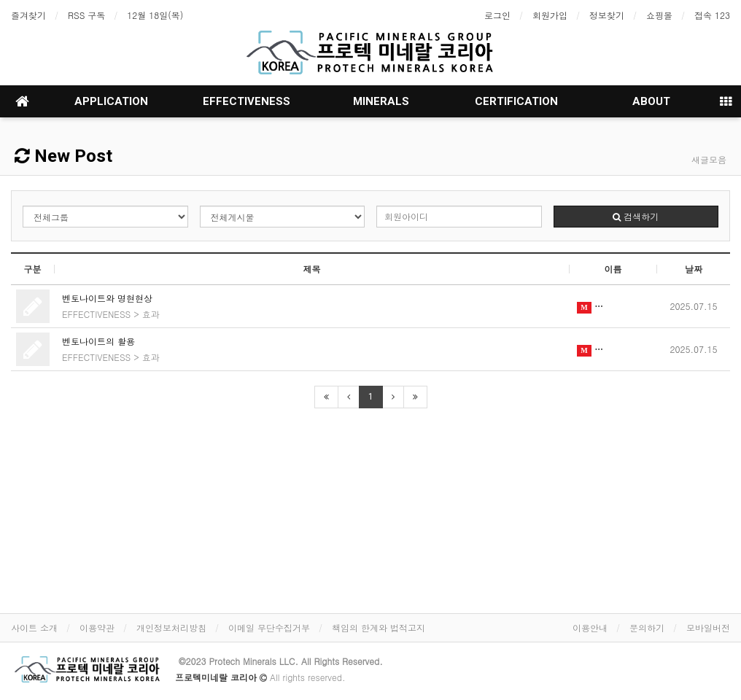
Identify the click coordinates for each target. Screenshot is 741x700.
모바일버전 (708, 627)
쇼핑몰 (659, 15)
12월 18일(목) (155, 15)
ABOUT (651, 101)
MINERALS (381, 101)
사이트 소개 (34, 627)
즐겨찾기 (28, 15)
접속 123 (712, 15)
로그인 (497, 15)
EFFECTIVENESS (247, 101)
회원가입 (550, 15)
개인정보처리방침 (171, 627)
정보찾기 (607, 15)
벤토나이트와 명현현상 (107, 298)
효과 (151, 314)
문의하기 (647, 627)
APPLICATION (111, 101)
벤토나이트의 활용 (98, 341)
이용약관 (97, 627)
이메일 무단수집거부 (269, 627)
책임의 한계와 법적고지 (379, 627)
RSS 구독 (86, 15)
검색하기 (636, 216)
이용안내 (590, 627)
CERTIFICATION (516, 101)
